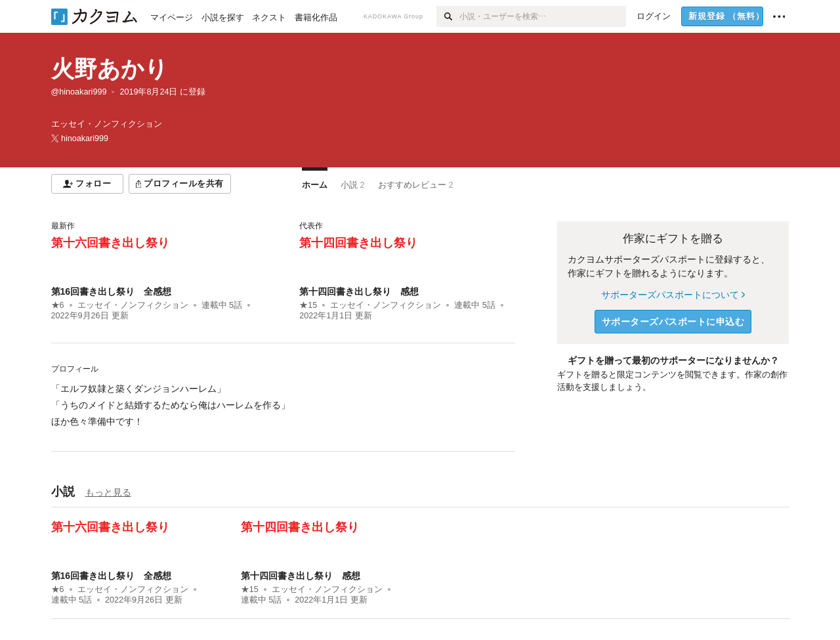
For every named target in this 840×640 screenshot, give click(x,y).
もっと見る (108, 492)
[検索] (448, 16)
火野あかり (110, 69)
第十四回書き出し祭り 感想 (359, 291)
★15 (308, 305)
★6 (58, 305)
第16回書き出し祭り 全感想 (112, 291)
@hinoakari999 (79, 92)
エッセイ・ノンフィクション (133, 305)
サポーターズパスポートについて (673, 295)
